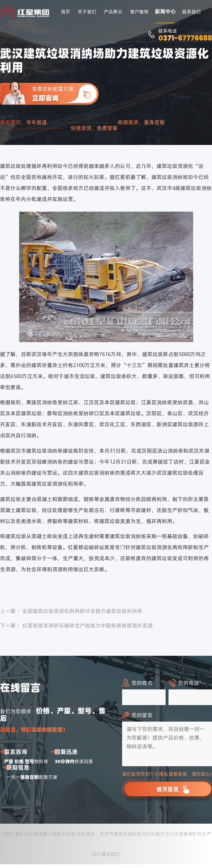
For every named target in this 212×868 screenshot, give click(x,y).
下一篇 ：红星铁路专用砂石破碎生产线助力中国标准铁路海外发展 (76, 625)
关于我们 (87, 12)
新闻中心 (165, 11)
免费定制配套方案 (65, 94)
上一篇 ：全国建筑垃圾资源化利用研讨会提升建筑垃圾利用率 (71, 611)
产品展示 (113, 12)
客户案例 (139, 12)
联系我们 (191, 12)
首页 (66, 12)
